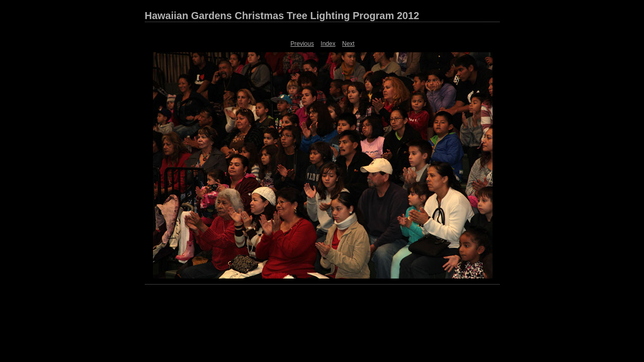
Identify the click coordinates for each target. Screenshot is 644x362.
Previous (302, 44)
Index (328, 44)
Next (348, 44)
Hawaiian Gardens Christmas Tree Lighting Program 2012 (282, 16)
